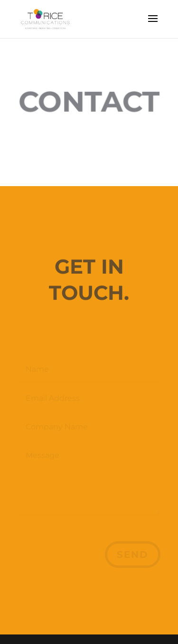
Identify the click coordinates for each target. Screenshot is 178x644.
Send (133, 555)
